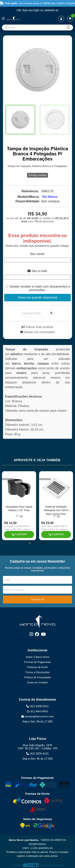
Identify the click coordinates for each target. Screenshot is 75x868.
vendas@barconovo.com (37, 716)
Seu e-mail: (37, 271)
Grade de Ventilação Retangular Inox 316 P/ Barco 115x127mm (56, 510)
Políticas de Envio (37, 667)
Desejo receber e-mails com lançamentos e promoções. (40, 288)
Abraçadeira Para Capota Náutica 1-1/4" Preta (19, 509)
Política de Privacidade (37, 677)
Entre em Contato (37, 682)
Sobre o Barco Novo (37, 657)
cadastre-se (51, 10)
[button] (30, 543)
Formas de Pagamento (37, 662)
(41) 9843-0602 (37, 711)
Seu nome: (37, 254)
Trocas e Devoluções (37, 672)
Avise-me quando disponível (38, 297)
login (37, 10)
